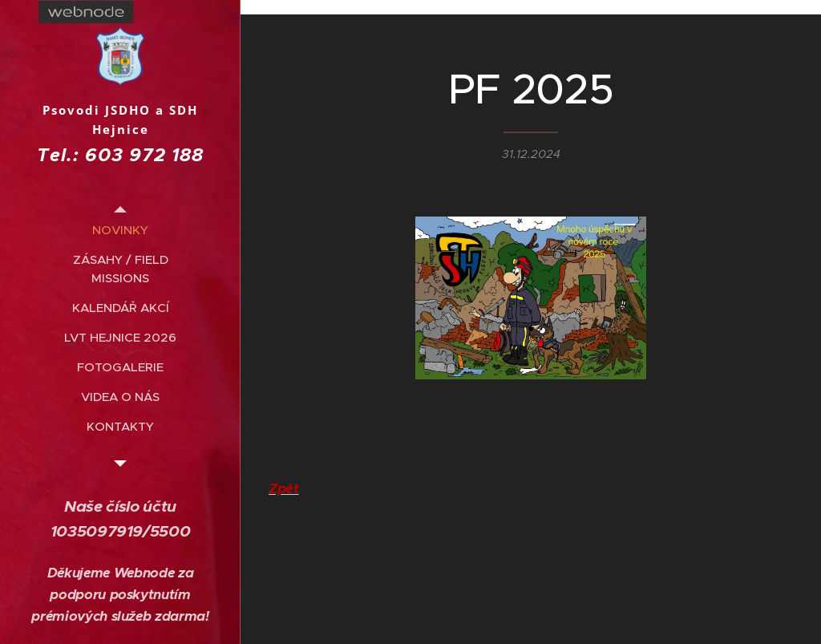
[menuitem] (120, 230)
